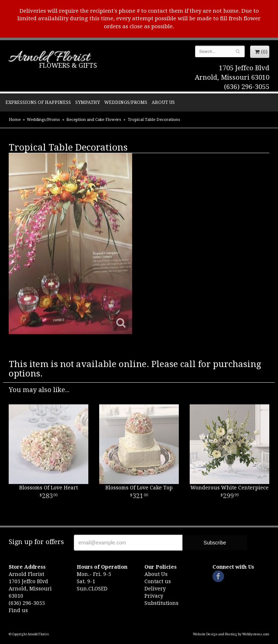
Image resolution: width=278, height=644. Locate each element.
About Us (163, 102)
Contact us (158, 581)
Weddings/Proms (126, 102)
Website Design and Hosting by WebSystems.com (231, 634)
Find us (18, 610)
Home (15, 120)
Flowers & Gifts (68, 65)
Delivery (155, 589)
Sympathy (88, 102)
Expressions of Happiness (38, 102)
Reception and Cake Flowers (94, 120)
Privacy (154, 596)
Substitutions (161, 603)
